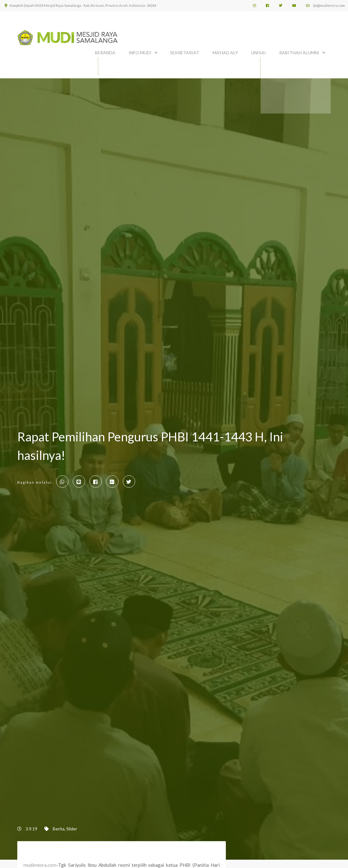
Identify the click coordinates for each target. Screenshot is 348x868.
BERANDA (105, 52)
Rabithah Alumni (299, 52)
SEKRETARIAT (185, 52)
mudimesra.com (40, 863)
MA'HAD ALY (225, 52)
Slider (72, 827)
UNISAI (259, 52)
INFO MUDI (140, 52)
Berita (59, 827)
